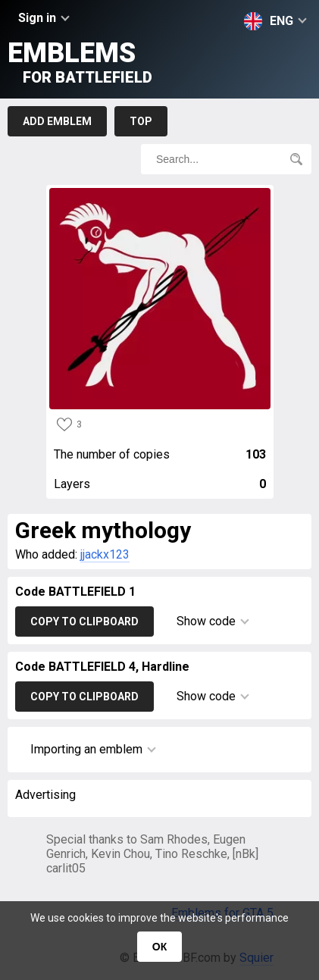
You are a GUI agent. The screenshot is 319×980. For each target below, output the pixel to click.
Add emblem (57, 121)
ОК (159, 947)
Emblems (80, 62)
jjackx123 (105, 554)
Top (141, 121)
